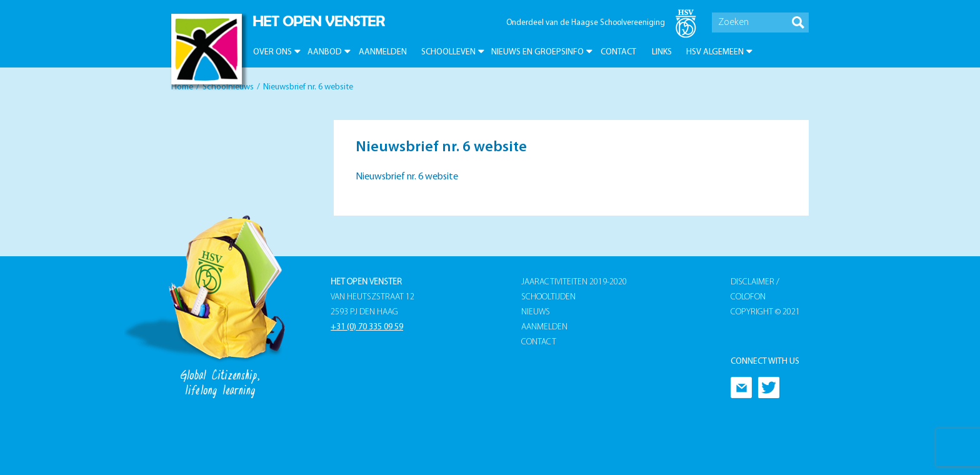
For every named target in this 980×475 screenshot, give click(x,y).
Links (662, 52)
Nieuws (536, 312)
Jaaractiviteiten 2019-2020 (574, 282)
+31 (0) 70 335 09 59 (367, 327)
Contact (618, 52)
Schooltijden (548, 297)
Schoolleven (448, 52)
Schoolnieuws (228, 87)
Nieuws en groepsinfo (537, 52)
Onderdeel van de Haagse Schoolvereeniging (586, 23)
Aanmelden (383, 52)
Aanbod (325, 52)
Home (182, 87)
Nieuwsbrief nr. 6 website (407, 177)
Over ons (272, 52)
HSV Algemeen (715, 52)
